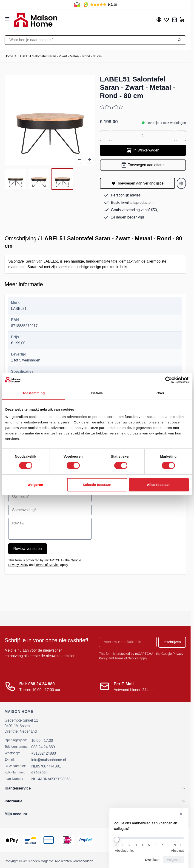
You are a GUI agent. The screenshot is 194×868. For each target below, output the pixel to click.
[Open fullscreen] (50, 120)
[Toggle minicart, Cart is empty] (182, 20)
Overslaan (152, 860)
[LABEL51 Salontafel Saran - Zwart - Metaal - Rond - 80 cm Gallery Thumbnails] (39, 179)
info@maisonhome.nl (49, 760)
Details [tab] (97, 393)
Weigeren (35, 485)
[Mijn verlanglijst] (167, 20)
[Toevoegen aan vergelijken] (181, 183)
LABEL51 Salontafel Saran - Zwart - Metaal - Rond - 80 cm (60, 56)
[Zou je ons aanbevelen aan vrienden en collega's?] (149, 838)
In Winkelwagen (143, 150)
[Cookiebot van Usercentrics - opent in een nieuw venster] (169, 380)
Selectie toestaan (97, 485)
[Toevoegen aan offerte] (143, 165)
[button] (95, 814)
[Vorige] (79, 160)
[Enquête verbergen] (181, 814)
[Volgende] (89, 160)
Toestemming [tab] (34, 393)
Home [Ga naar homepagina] (9, 56)
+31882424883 (44, 753)
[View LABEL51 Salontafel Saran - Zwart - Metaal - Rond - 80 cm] (15, 179)
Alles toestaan (159, 485)
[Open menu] (7, 19)
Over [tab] (161, 393)
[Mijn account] (159, 20)
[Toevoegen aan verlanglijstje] (138, 183)
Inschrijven (172, 642)
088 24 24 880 (43, 747)
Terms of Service (47, 565)
